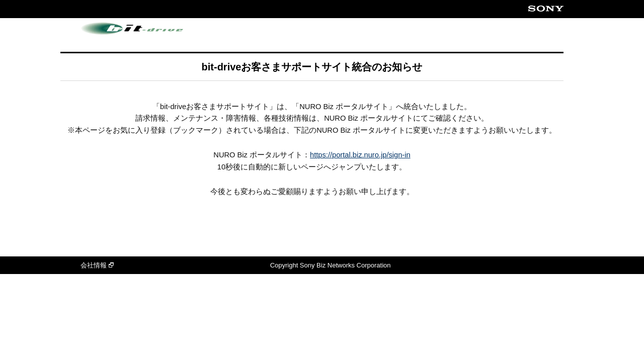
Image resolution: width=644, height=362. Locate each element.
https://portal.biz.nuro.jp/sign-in (360, 155)
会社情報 (97, 265)
